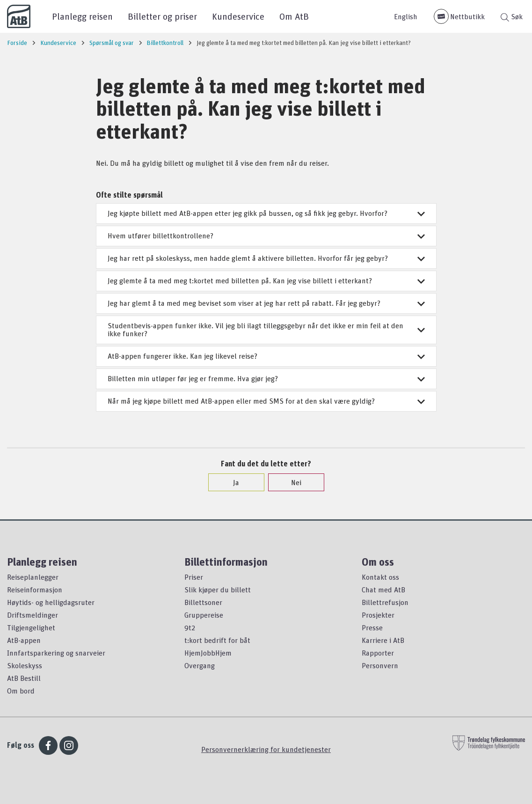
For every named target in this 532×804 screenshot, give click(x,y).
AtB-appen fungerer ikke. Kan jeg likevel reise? (266, 356)
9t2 (190, 627)
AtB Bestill (24, 678)
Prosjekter (378, 615)
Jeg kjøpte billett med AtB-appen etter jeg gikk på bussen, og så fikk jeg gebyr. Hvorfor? (266, 213)
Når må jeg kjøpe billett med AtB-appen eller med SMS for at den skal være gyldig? (266, 401)
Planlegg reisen (82, 16)
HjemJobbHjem (208, 653)
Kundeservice (238, 16)
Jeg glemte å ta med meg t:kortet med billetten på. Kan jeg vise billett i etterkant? (266, 280)
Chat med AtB (383, 590)
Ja (231, 482)
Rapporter (378, 653)
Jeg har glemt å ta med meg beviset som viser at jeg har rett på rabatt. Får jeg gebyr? (266, 303)
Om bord (21, 691)
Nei (292, 482)
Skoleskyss (25, 665)
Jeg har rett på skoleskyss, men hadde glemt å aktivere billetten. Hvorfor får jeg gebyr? (266, 258)
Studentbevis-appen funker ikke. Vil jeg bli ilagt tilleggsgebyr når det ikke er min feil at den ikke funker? (266, 330)
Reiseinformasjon (35, 590)
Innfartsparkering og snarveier (56, 653)
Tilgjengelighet (31, 627)
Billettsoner (203, 602)
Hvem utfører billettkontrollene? (266, 236)
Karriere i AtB (383, 640)
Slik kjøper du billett (218, 590)
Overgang (200, 665)
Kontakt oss (380, 577)
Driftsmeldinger (33, 615)
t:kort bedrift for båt (217, 640)
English (406, 16)
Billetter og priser (162, 16)
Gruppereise (204, 615)
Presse (372, 627)
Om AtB (294, 16)
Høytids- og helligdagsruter (51, 602)
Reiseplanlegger (33, 577)
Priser (194, 577)
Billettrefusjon (385, 602)
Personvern (380, 665)
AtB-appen (24, 640)
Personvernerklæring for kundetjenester (266, 749)
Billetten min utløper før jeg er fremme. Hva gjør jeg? (266, 378)
